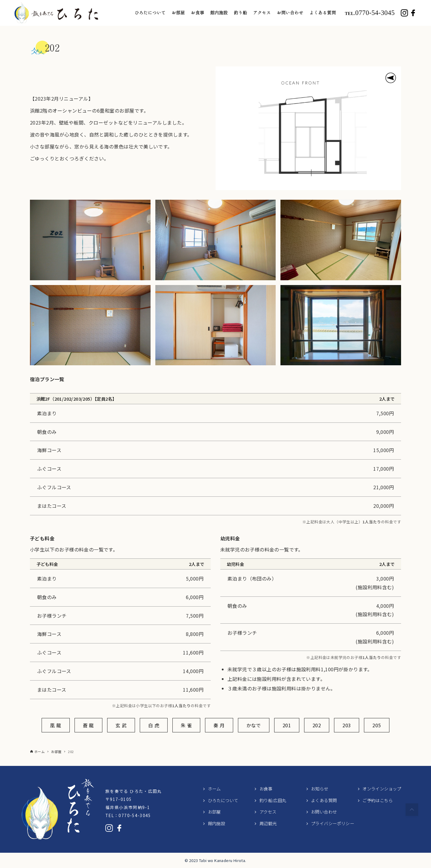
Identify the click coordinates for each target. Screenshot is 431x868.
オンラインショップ (382, 789)
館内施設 (217, 823)
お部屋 (214, 812)
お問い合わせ (324, 812)
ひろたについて (223, 800)
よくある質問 (324, 800)
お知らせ (320, 789)
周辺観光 (268, 823)
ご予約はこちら (378, 800)
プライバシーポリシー (333, 823)
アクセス (268, 812)
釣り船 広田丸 (273, 800)
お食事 (266, 789)
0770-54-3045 (370, 13)
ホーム (214, 789)
